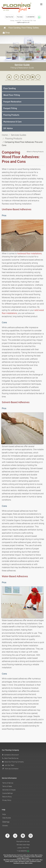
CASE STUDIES (16, 78)
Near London (39, 855)
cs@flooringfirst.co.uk (23, 22)
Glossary (5, 826)
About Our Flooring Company (13, 762)
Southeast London (30, 857)
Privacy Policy (7, 800)
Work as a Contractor (10, 769)
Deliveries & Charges (9, 790)
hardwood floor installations (29, 254)
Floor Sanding (15, 28)
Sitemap (6, 822)
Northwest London (18, 857)
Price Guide (20, 17)
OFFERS (28, 78)
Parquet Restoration (12, 102)
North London (8, 857)
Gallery (36, 28)
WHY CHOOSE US (9, 78)
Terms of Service (8, 783)
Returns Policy (7, 797)
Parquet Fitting (10, 108)
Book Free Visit (10, 17)
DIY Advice (8, 128)
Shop (6, 33)
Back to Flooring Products (35, 152)
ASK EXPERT (38, 78)
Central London (22, 855)
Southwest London (19, 863)
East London (31, 855)
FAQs (4, 814)
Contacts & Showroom (11, 755)
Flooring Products (11, 115)
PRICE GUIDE (22, 78)
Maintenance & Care (12, 122)
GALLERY (33, 78)
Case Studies (7, 818)
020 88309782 (30, 17)
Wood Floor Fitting (12, 95)
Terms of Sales (7, 786)
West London (26, 858)
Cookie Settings (7, 793)
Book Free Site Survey (10, 758)
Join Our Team (8, 765)
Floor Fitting (27, 28)
